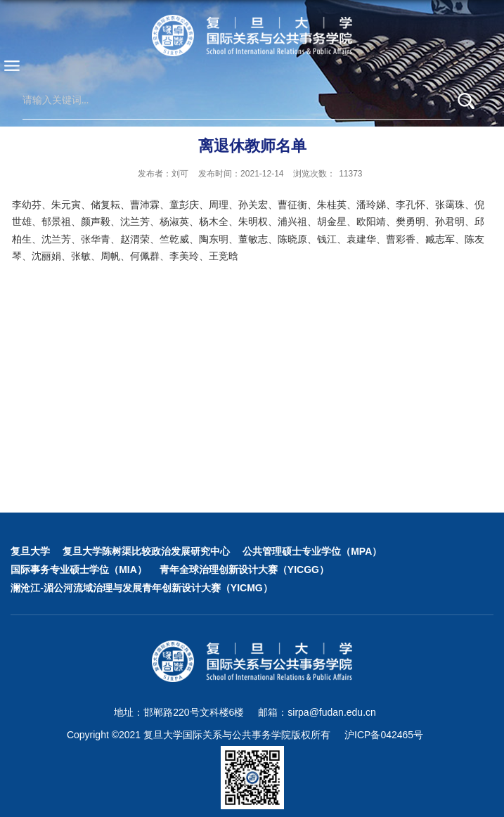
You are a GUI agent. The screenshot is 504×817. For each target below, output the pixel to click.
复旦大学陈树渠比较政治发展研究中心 (146, 551)
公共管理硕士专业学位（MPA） (312, 551)
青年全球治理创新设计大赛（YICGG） (244, 570)
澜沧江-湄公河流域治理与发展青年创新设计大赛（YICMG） (142, 588)
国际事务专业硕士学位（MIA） (79, 570)
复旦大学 (30, 551)
